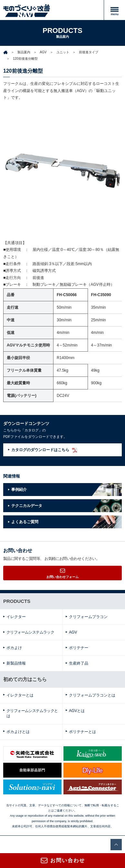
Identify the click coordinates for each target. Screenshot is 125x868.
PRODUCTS (17, 601)
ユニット (63, 52)
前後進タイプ (89, 52)
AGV (43, 52)
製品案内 (24, 52)
